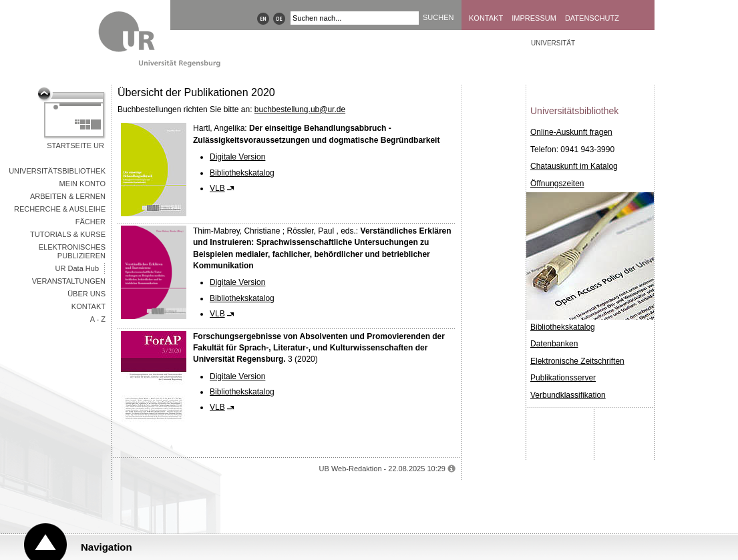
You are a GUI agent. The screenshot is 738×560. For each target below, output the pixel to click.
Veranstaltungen (69, 281)
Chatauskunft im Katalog (574, 166)
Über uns (86, 294)
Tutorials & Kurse (68, 234)
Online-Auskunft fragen (571, 132)
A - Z (98, 319)
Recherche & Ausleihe (60, 209)
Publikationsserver (563, 378)
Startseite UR (75, 146)
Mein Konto (82, 184)
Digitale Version (237, 157)
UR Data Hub (77, 268)
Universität (553, 43)
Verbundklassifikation (568, 395)
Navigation (107, 547)
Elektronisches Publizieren (72, 251)
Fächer (90, 222)
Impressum (534, 18)
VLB (217, 188)
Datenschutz (592, 18)
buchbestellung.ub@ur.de (300, 109)
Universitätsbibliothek (57, 171)
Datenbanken (554, 344)
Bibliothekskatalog (242, 173)
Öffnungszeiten (557, 184)
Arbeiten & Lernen (68, 196)
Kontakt (486, 18)
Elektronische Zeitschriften (577, 361)
